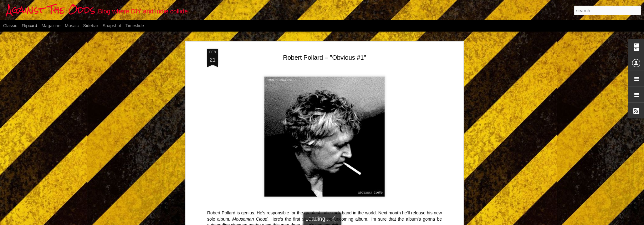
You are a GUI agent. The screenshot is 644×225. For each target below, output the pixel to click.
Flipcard (29, 26)
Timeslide (135, 26)
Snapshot (112, 26)
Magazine (51, 26)
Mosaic (72, 26)
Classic (10, 26)
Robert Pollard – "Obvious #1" (324, 57)
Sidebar (91, 26)
